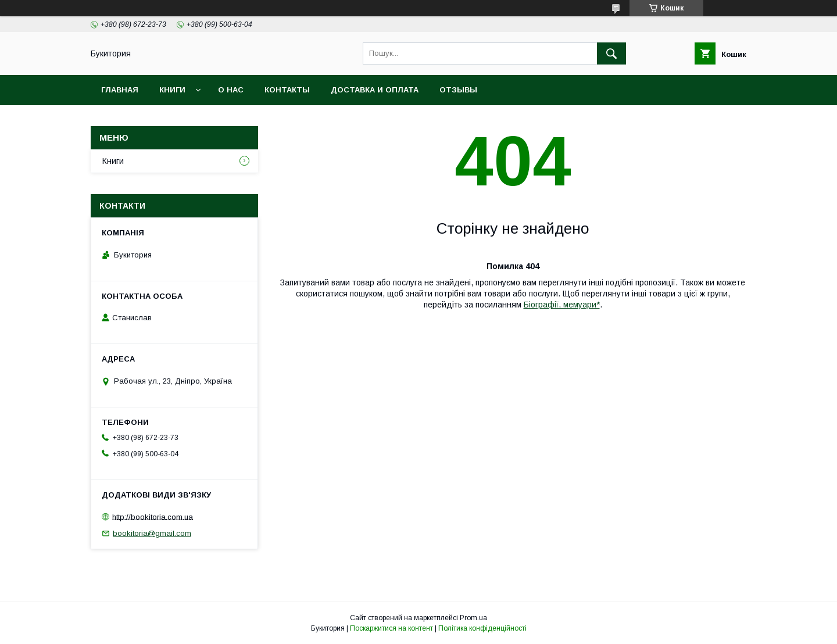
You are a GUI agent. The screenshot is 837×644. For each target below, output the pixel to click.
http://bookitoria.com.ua (153, 516)
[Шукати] (611, 53)
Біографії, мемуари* (562, 305)
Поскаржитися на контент (391, 628)
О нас (231, 90)
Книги (172, 90)
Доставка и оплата (375, 90)
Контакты (287, 90)
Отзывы (458, 90)
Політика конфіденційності (482, 628)
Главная (120, 90)
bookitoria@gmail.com (152, 533)
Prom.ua (473, 618)
